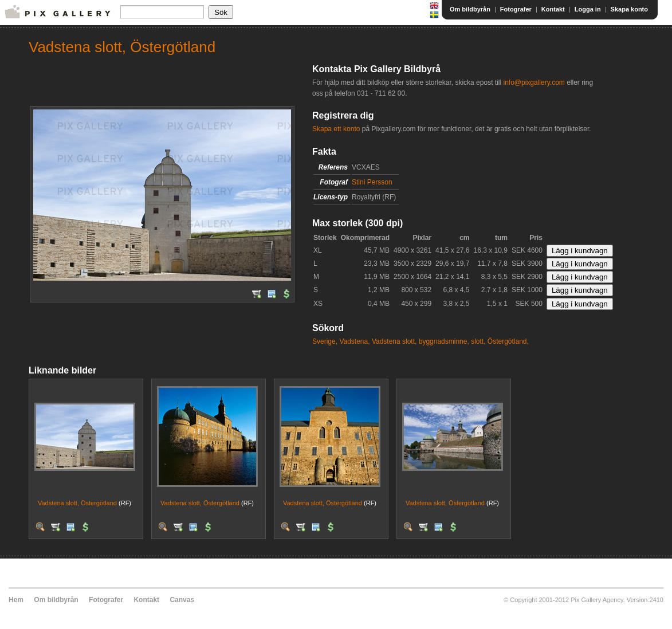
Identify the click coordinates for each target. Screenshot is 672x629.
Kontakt (553, 9)
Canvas (182, 600)
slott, (478, 341)
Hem (16, 600)
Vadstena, (354, 341)
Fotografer (516, 9)
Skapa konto (629, 9)
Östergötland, (508, 341)
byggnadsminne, (444, 341)
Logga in (588, 9)
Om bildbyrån (470, 9)
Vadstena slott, (394, 341)
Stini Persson (372, 182)
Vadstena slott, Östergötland (77, 503)
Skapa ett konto (336, 129)
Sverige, (325, 341)
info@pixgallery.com (534, 82)
